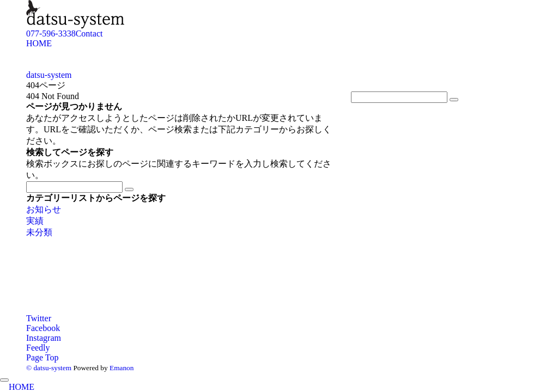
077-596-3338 (51, 33)
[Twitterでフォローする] (39, 318)
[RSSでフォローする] (38, 348)
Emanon (122, 368)
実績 (35, 221)
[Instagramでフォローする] (44, 338)
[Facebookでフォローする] (43, 328)
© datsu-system (49, 368)
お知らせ (44, 209)
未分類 (39, 232)
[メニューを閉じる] (4, 380)
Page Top (42, 357)
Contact (89, 33)
